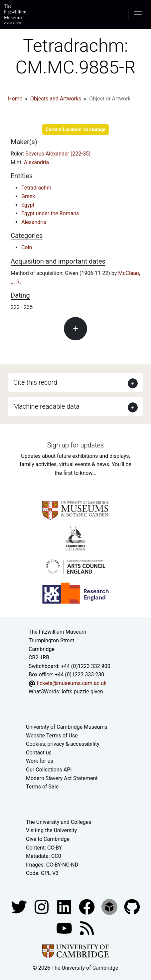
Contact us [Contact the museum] (39, 753)
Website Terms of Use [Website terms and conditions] (52, 736)
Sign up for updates (75, 445)
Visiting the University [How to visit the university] (51, 830)
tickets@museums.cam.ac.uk (72, 683)
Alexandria (36, 162)
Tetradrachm (36, 188)
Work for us (40, 761)
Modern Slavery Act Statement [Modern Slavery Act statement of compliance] (62, 778)
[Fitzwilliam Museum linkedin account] (87, 906)
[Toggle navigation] (138, 14)
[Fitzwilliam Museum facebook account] (65, 906)
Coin (27, 247)
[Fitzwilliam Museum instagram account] (42, 906)
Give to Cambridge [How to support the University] (48, 839)
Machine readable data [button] (46, 406)
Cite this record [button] (35, 382)
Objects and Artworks (56, 99)
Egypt (28, 205)
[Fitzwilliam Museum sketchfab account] (110, 906)
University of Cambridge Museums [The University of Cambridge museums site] (67, 727)
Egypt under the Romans (50, 213)
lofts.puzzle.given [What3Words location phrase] (82, 692)
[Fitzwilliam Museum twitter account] (20, 906)
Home (15, 99)
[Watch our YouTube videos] (65, 928)
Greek (28, 196)
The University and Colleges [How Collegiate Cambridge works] (59, 822)
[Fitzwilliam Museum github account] (132, 906)
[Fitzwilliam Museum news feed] (87, 928)
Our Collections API (49, 770)
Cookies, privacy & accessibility (63, 744)
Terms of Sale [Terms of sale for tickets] (42, 787)
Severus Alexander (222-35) (58, 154)
